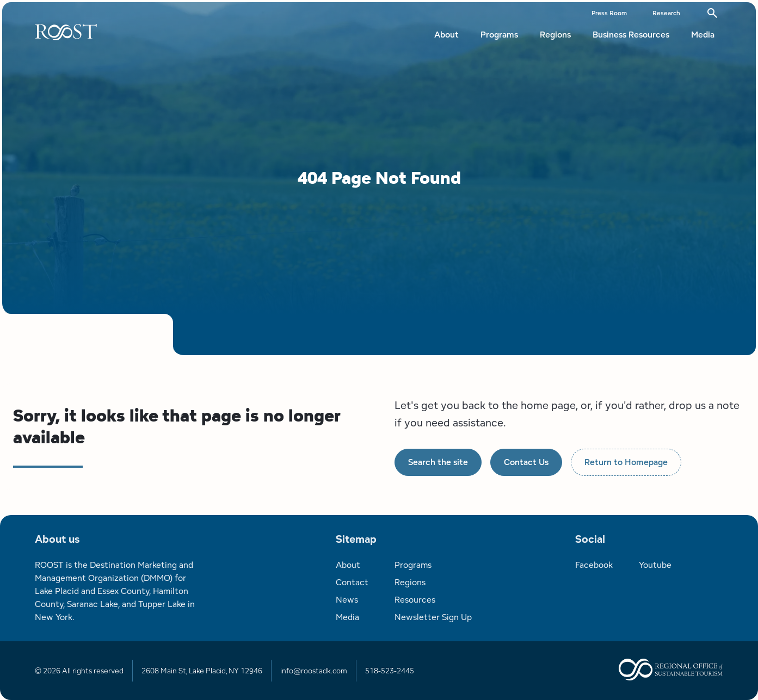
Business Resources (631, 35)
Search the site (438, 462)
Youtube (655, 565)
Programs (499, 35)
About (446, 35)
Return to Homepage (626, 462)
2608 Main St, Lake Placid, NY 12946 (202, 671)
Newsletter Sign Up (433, 617)
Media (703, 35)
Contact (352, 582)
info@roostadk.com (314, 671)
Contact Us (526, 462)
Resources (415, 600)
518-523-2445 (390, 671)
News (347, 600)
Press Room (609, 13)
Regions (555, 35)
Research (666, 13)
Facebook (594, 565)
